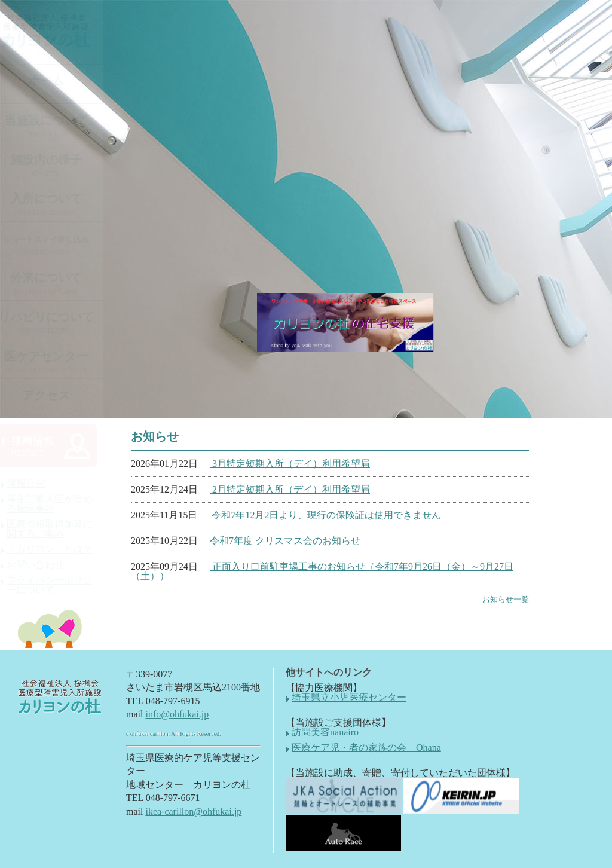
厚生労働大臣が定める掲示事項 (61, 504)
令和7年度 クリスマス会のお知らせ (285, 541)
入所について (57, 204)
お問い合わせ (47, 565)
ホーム (57, 86)
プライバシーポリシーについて (61, 585)
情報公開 (37, 484)
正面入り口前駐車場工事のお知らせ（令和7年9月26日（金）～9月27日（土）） (322, 571)
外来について (57, 283)
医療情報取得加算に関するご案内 (61, 529)
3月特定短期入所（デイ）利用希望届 (290, 464)
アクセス (57, 401)
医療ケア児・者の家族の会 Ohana (366, 748)
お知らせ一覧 (506, 599)
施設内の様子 (57, 165)
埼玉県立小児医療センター (349, 698)
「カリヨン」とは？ (61, 549)
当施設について (57, 126)
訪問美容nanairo (325, 732)
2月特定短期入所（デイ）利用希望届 (290, 489)
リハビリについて (57, 323)
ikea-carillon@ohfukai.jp (193, 812)
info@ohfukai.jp (177, 714)
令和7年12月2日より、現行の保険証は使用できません (325, 515)
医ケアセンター (57, 362)
